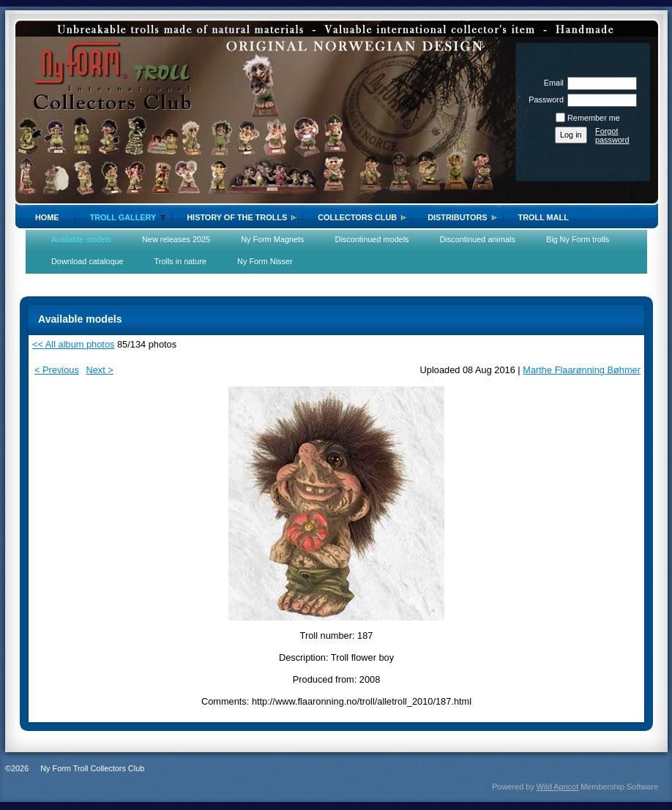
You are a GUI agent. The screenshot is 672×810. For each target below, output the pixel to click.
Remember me (594, 118)
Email (551, 83)
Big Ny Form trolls (578, 239)
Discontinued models (372, 239)
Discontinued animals (478, 239)
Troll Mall (544, 217)
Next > (99, 370)
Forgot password (612, 135)
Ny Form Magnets (272, 239)
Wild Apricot (557, 787)
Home (47, 217)
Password (544, 100)
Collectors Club (357, 217)
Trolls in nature (181, 261)
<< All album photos (73, 344)
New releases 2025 (176, 239)
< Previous (57, 370)
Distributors (457, 217)
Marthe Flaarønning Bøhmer (582, 370)
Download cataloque (87, 261)
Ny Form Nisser (265, 261)
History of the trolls (237, 217)
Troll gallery (123, 217)
